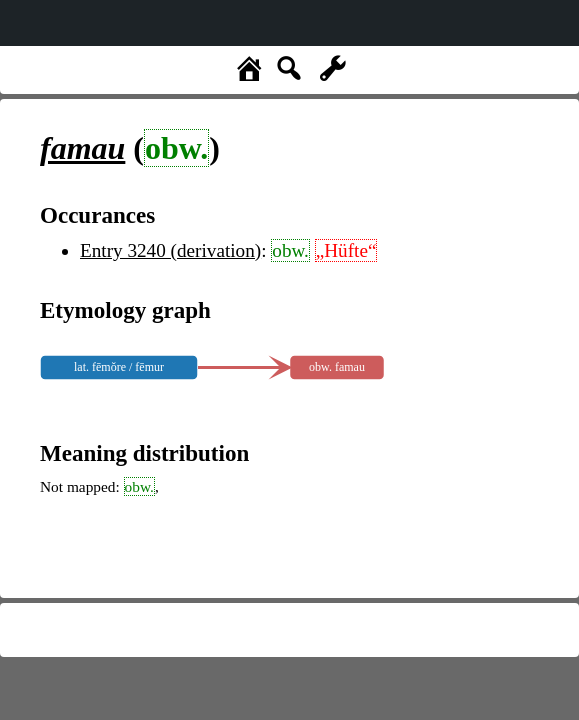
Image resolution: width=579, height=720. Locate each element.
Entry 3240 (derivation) (170, 250)
